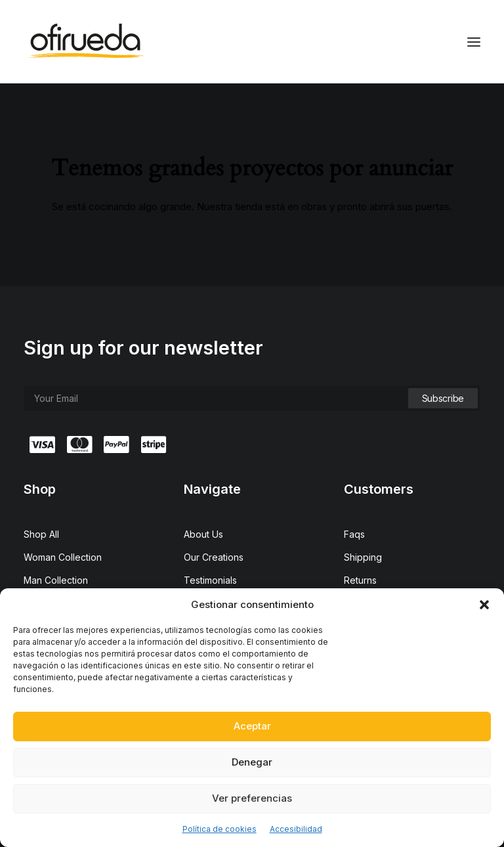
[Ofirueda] (84, 42)
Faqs (354, 534)
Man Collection (56, 580)
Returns (360, 580)
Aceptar (252, 726)
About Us (203, 534)
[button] (484, 605)
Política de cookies (220, 829)
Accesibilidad (296, 829)
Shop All (41, 534)
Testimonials (210, 580)
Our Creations (214, 557)
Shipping (363, 557)
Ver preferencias (252, 798)
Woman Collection (63, 557)
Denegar (252, 762)
